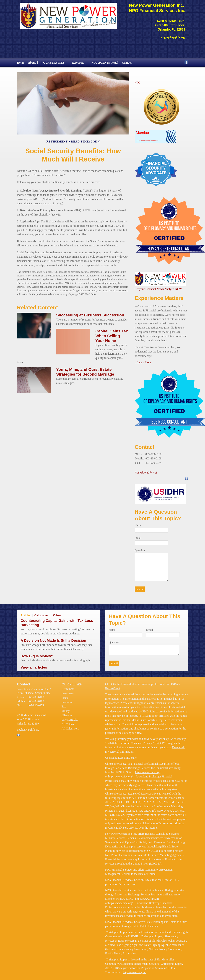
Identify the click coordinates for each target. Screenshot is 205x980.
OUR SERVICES (54, 61)
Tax (64, 705)
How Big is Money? (37, 654)
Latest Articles (70, 718)
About (32, 61)
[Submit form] (140, 587)
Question (140, 549)
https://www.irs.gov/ (135, 970)
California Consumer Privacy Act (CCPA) (143, 741)
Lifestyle (67, 714)
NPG (137, 81)
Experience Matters (159, 296)
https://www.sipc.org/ (120, 775)
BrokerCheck (113, 687)
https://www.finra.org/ (148, 770)
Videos (57, 614)
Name (138, 523)
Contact (127, 61)
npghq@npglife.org (146, 471)
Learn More (144, 361)
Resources (78, 61)
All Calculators (70, 727)
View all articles (34, 666)
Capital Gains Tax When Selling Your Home (112, 334)
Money (66, 709)
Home (21, 61)
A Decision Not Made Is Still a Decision (53, 639)
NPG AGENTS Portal (105, 61)
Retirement (68, 687)
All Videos (68, 722)
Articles (25, 614)
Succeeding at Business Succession (90, 313)
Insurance (67, 700)
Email (138, 536)
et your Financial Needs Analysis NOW (159, 287)
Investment (68, 692)
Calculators (41, 614)
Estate (65, 696)
